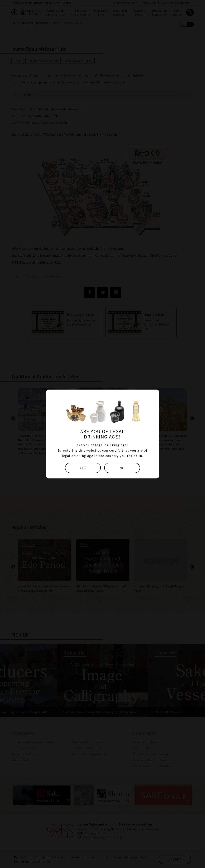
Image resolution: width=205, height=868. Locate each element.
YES (83, 468)
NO (122, 468)
